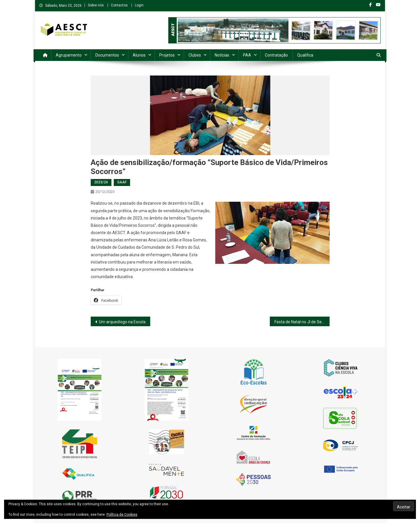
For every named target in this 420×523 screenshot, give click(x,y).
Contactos (119, 5)
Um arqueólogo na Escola (122, 322)
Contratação (276, 55)
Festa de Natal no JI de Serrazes (302, 322)
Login (139, 5)
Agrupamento (69, 55)
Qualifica (305, 55)
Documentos (107, 55)
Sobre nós (96, 5)
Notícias (222, 55)
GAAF (122, 182)
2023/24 (101, 182)
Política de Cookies (122, 515)
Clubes (195, 55)
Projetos (167, 55)
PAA (247, 55)
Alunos (139, 55)
